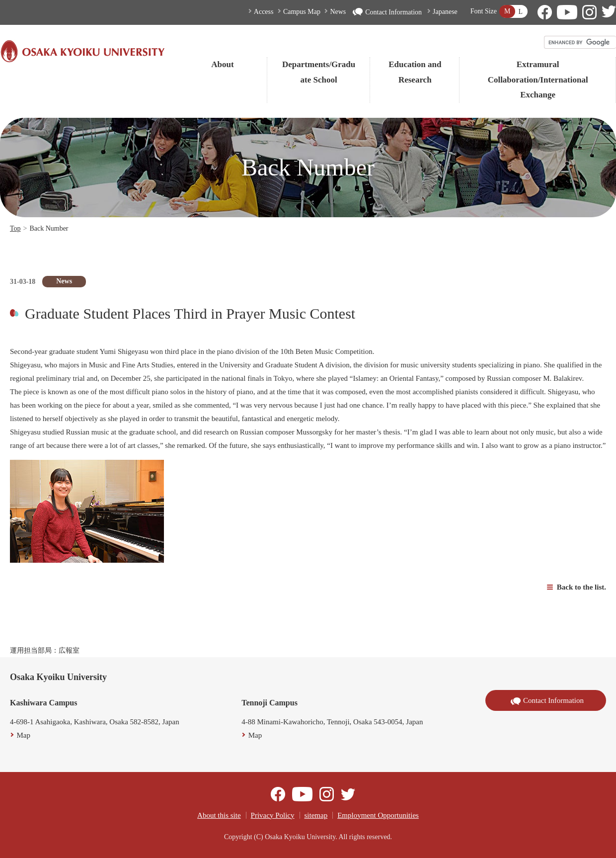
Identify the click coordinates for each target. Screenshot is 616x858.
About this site (219, 815)
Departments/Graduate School (319, 72)
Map (24, 735)
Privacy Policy (273, 815)
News (338, 12)
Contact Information (387, 12)
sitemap (316, 815)
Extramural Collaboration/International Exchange (538, 80)
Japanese (445, 12)
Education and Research (415, 72)
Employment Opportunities (378, 815)
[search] (580, 42)
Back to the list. (581, 587)
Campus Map (302, 12)
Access (264, 12)
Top (15, 228)
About (222, 64)
